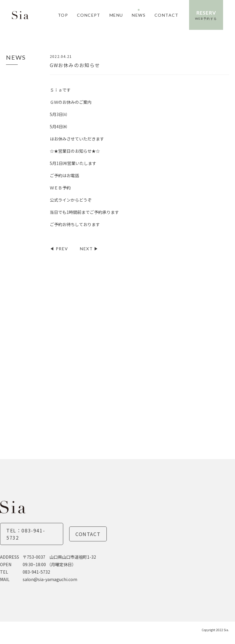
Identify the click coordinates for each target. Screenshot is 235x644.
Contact (88, 534)
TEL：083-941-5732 (26, 534)
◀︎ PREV (59, 249)
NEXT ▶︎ (89, 249)
